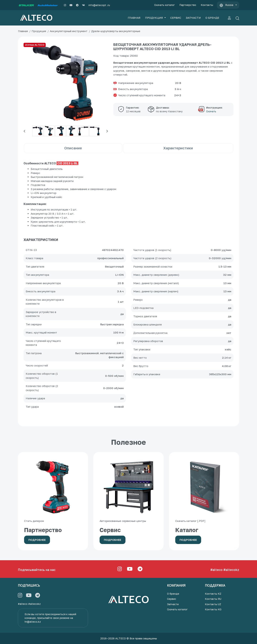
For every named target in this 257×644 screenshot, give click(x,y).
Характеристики (178, 148)
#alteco (216, 570)
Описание (73, 148)
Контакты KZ (213, 594)
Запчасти (173, 604)
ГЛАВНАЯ (134, 18)
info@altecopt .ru (99, 5)
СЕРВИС (176, 18)
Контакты (207, 5)
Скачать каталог (164, 5)
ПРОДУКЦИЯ (154, 18)
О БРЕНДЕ (212, 18)
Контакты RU (213, 599)
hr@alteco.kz (33, 622)
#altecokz (231, 570)
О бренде (173, 594)
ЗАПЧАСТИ (193, 18)
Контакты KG (213, 609)
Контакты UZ (213, 604)
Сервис (172, 599)
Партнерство (188, 5)
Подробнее (37, 540)
